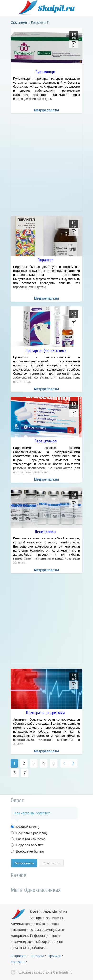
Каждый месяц (27, 827)
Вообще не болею (29, 851)
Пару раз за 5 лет (29, 845)
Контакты (18, 962)
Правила (54, 956)
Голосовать (24, 863)
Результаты (51, 863)
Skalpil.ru (59, 912)
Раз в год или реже (30, 839)
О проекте (19, 956)
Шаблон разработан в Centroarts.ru (45, 972)
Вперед (73, 763)
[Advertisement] (46, 165)
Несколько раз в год (31, 833)
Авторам (37, 956)
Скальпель (46, 7)
